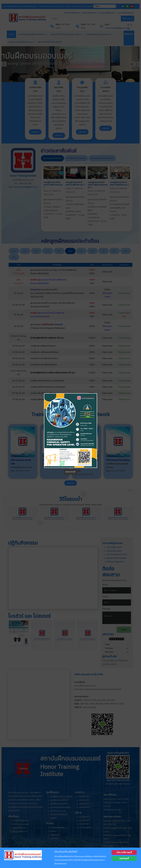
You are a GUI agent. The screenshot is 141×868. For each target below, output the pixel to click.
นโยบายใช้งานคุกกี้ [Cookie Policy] (124, 852)
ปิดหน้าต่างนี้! (70, 472)
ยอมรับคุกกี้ (124, 858)
